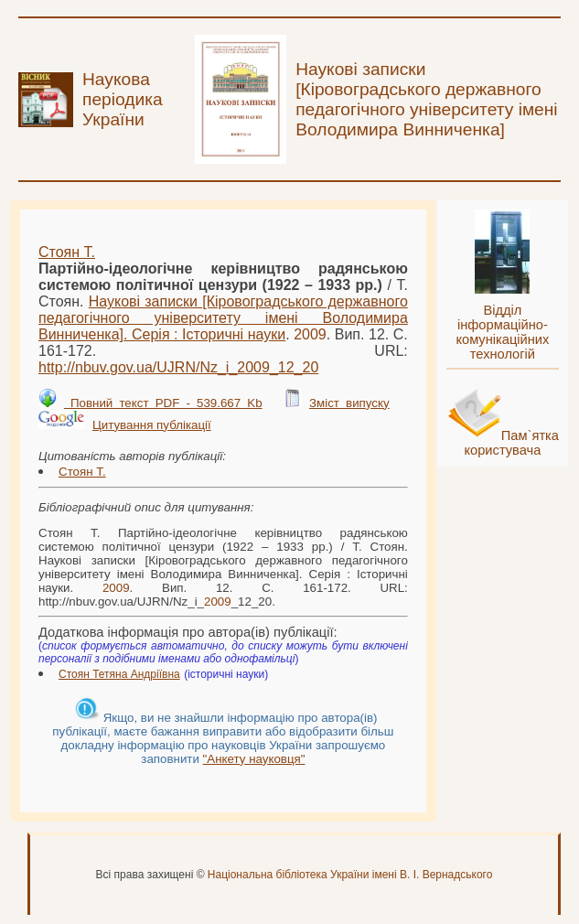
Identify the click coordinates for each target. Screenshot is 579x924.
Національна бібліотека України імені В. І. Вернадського (350, 875)
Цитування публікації (152, 425)
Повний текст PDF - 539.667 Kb (163, 403)
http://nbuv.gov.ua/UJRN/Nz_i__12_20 (178, 367)
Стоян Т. (67, 252)
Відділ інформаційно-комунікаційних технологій (502, 332)
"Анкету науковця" (254, 759)
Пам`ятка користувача (511, 443)
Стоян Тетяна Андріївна (119, 674)
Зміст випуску (349, 403)
